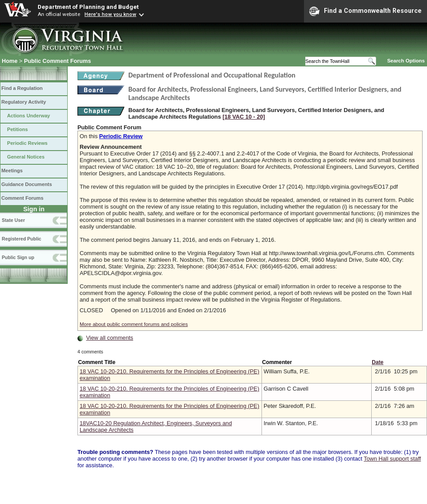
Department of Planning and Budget (88, 7)
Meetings (12, 171)
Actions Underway (29, 116)
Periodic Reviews (27, 143)
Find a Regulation (22, 88)
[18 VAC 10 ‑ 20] (244, 117)
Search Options (406, 61)
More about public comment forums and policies (134, 324)
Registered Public (21, 239)
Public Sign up (18, 257)
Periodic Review (121, 136)
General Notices (26, 157)
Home (10, 61)
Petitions (17, 129)
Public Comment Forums (57, 61)
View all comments (110, 338)
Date (377, 362)
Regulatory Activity (24, 102)
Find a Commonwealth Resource (365, 11)
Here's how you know (110, 14)
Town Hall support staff (392, 459)
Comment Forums (22, 198)
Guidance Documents (27, 184)
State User (13, 220)
